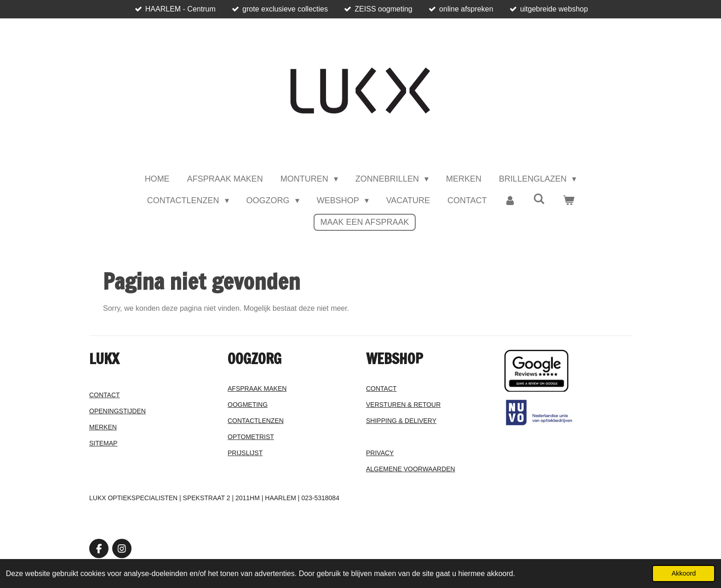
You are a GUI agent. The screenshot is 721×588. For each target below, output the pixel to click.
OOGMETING (248, 405)
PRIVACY (380, 453)
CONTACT (105, 395)
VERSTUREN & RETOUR (403, 405)
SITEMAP (103, 443)
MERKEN (103, 427)
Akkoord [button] (684, 573)
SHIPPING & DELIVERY (401, 421)
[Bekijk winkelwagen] (568, 201)
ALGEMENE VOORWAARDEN (411, 469)
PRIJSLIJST (245, 453)
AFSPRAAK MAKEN (257, 388)
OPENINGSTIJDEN (117, 411)
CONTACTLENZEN (256, 421)
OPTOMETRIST (251, 437)
